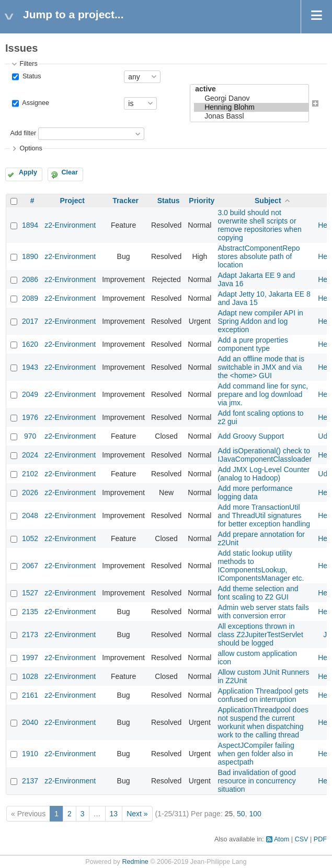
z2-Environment (70, 225)
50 (241, 814)
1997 (30, 658)
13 (114, 814)
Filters (28, 64)
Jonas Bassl (251, 116)
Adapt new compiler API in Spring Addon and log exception (260, 321)
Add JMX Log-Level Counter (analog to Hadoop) (264, 474)
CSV (302, 839)
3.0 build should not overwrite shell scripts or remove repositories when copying (259, 225)
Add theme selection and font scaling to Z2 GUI (258, 593)
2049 (30, 394)
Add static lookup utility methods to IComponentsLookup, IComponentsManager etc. (261, 566)
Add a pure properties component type (253, 344)
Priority (202, 201)
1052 (30, 538)
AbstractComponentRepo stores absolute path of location (259, 256)
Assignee (35, 103)
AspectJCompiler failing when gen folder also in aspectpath (256, 754)
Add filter (23, 134)
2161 (30, 695)
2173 (30, 635)
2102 (30, 474)
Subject (268, 201)
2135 (30, 612)
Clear (70, 172)
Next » (137, 814)
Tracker (125, 201)
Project (72, 201)
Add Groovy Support (251, 436)
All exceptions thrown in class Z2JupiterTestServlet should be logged (260, 635)
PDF (320, 839)
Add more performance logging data (255, 492)
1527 (30, 593)
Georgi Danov (251, 98)
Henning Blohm (251, 107)
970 (30, 436)
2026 (30, 492)
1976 (30, 417)
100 (255, 814)
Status (31, 76)
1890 (30, 256)
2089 (30, 298)
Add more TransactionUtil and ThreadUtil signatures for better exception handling (264, 515)
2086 (30, 279)
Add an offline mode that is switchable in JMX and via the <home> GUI (261, 367)
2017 (30, 321)
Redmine (135, 862)
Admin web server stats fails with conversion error (263, 612)
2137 (30, 781)
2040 (30, 722)
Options (31, 148)
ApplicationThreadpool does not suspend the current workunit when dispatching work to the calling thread (263, 722)
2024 (30, 455)
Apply (28, 172)
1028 (30, 676)
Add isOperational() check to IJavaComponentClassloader (265, 455)
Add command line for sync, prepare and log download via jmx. (263, 394)
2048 (30, 515)
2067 (30, 566)
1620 (30, 344)
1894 (30, 225)
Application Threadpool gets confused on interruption (263, 695)
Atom (282, 839)
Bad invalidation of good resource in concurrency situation (256, 781)
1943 (30, 367)
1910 (30, 754)
